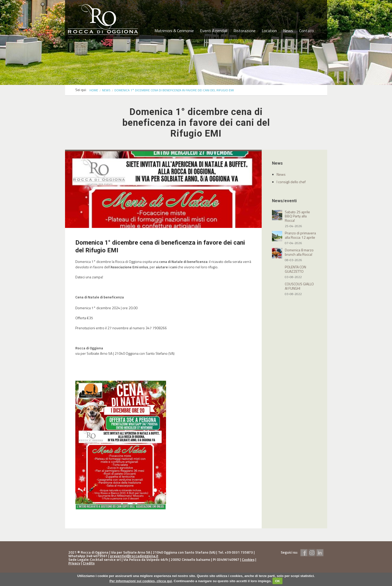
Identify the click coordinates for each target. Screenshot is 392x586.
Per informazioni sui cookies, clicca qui (141, 581)
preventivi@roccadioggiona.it (134, 556)
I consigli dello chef (291, 182)
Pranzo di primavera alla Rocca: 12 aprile (300, 235)
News (288, 31)
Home (94, 90)
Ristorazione (244, 31)
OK (278, 581)
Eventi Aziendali (214, 31)
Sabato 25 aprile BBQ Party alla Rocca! (297, 216)
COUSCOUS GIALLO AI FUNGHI (299, 286)
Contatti (307, 31)
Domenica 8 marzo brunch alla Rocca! (299, 252)
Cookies (248, 559)
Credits (89, 563)
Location (269, 31)
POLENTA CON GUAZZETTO (295, 269)
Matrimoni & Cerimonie (174, 31)
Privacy (74, 563)
